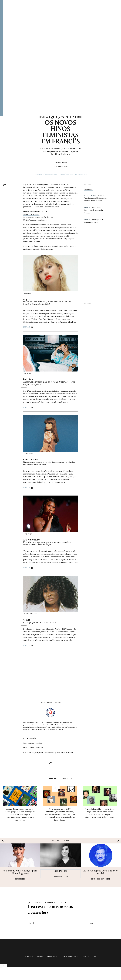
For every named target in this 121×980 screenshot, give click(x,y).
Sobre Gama (29, 957)
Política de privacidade (70, 957)
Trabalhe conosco (89, 957)
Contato (40, 957)
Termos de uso (52, 957)
